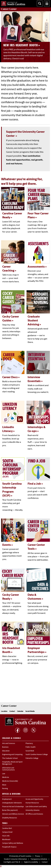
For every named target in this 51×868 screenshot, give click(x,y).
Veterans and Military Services (13, 814)
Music (4, 785)
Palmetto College (32, 758)
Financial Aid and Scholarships (13, 807)
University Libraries (33, 810)
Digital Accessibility (31, 862)
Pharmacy (29, 744)
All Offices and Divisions (34, 814)
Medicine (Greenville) (10, 781)
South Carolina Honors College (37, 755)
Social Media (30, 711)
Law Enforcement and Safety (36, 807)
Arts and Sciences (9, 744)
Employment (7, 799)
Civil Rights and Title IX (12, 862)
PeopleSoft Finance (9, 847)
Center (9, 9)
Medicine (6, 777)
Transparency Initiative (39, 859)
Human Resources (32, 803)
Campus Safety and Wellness (13, 843)
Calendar (20, 711)
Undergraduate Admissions (12, 803)
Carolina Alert (7, 828)
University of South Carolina (21, 856)
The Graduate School (10, 758)
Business (5, 747)
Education (6, 751)
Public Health (31, 747)
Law (4, 774)
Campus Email (7, 832)
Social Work (30, 751)
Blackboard (6, 840)
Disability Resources (10, 818)
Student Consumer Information (15, 859)
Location (4, 711)
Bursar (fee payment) (10, 810)
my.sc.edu (6, 836)
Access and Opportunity (34, 799)
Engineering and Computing (12, 755)
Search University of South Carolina (40, 4)
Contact (12, 711)
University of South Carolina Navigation (47, 4)
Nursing (5, 789)
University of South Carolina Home (13, 3)
